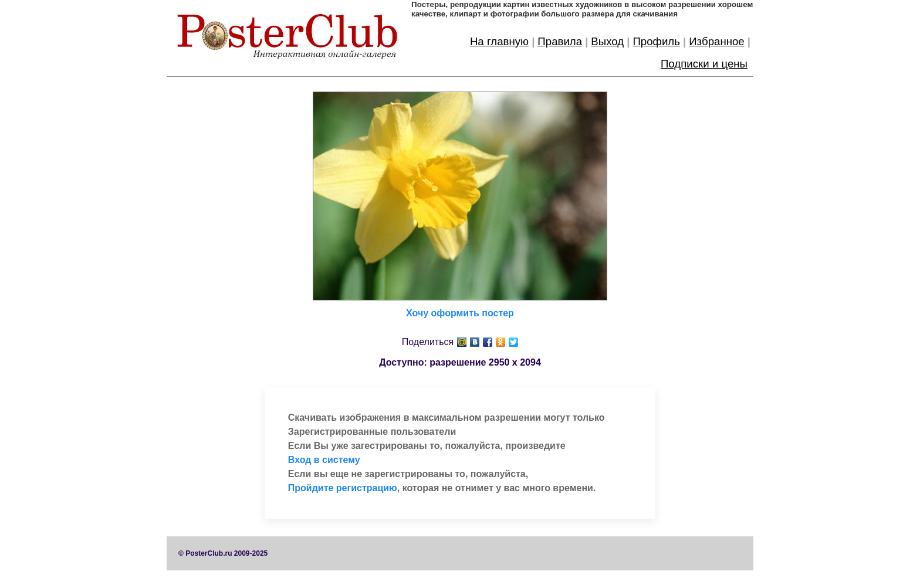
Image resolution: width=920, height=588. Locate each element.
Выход (607, 41)
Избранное (717, 41)
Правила (560, 41)
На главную (499, 41)
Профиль (656, 41)
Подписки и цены (704, 64)
